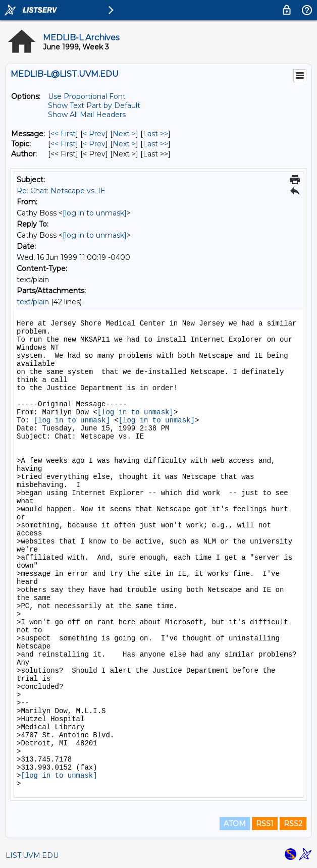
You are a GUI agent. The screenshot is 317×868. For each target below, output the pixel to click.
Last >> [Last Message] (155, 134)
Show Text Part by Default (94, 105)
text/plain (33, 302)
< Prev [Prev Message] (94, 134)
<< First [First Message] (63, 134)
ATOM (235, 824)
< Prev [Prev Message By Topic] (94, 144)
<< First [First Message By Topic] (63, 144)
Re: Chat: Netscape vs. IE (61, 191)
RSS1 (265, 824)
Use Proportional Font (87, 96)
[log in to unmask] (95, 213)
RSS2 (293, 824)
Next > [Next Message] (124, 134)
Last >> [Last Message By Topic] (155, 144)
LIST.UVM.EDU (32, 855)
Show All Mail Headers (87, 115)
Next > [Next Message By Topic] (124, 144)
